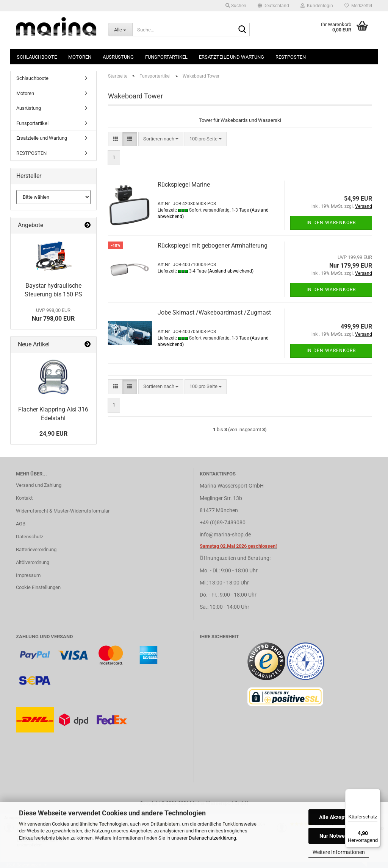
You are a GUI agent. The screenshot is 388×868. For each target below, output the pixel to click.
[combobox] (161, 139)
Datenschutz (30, 537)
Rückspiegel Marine (184, 185)
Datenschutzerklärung (212, 838)
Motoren (80, 57)
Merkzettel (358, 6)
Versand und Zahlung (39, 485)
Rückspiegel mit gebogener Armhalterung (213, 245)
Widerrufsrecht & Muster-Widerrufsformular (63, 511)
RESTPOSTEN (291, 57)
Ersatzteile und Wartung (232, 57)
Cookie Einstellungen (38, 587)
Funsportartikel (166, 57)
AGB (21, 524)
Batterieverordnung (36, 549)
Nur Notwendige (339, 836)
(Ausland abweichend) (231, 271)
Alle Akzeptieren (339, 817)
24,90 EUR (53, 434)
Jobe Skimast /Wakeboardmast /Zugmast (214, 312)
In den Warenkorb (331, 223)
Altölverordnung (33, 562)
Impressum (28, 575)
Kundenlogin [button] (317, 6)
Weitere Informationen (339, 852)
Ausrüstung (118, 57)
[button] (273, 6)
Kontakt (24, 498)
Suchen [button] (236, 6)
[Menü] (376, 793)
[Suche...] (120, 30)
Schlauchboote (37, 57)
